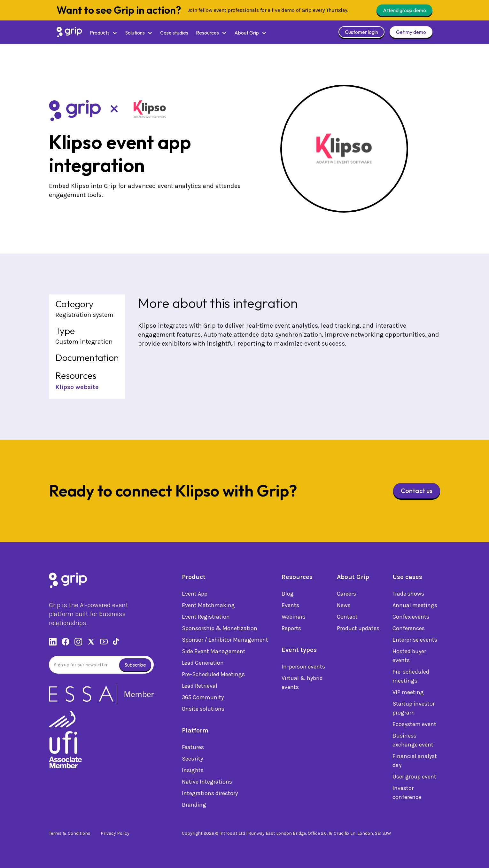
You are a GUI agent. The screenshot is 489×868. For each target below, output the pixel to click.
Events (290, 607)
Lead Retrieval (200, 687)
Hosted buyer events (409, 657)
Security (192, 760)
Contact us (417, 491)
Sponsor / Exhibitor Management (225, 641)
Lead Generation (203, 664)
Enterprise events (415, 641)
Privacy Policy (115, 833)
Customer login (361, 32)
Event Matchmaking (208, 607)
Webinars (294, 618)
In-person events (303, 668)
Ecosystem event (414, 726)
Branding (194, 806)
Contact (347, 618)
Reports (291, 630)
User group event (414, 778)
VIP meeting (408, 694)
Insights (193, 772)
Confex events (411, 618)
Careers (346, 595)
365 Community (203, 699)
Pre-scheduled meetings (411, 678)
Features (193, 749)
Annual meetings (415, 607)
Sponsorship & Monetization (220, 630)
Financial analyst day (415, 762)
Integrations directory (210, 795)
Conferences (409, 630)
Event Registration (206, 618)
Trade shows (408, 595)
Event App (195, 595)
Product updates (358, 630)
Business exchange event (413, 742)
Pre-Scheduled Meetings (213, 676)
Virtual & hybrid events (302, 684)
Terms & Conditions (70, 833)
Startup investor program (414, 710)
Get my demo (411, 32)
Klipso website (77, 387)
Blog (288, 595)
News (344, 607)
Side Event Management (214, 653)
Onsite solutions (203, 710)
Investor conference (407, 794)
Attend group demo (404, 10)
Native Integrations (207, 783)
